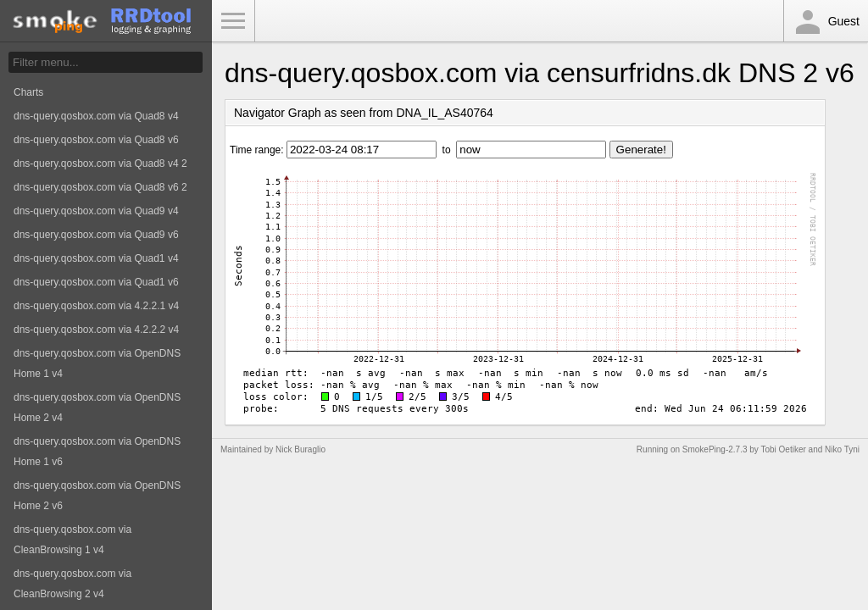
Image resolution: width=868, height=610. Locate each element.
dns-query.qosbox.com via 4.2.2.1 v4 (96, 306)
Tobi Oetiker (783, 449)
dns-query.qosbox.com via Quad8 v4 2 (100, 164)
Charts (28, 92)
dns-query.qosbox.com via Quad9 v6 (96, 235)
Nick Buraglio (300, 449)
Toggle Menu (233, 21)
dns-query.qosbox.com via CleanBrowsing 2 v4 (72, 584)
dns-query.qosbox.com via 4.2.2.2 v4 (96, 330)
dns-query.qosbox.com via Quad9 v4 (96, 211)
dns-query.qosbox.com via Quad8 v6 (96, 140)
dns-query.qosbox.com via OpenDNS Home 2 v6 (97, 496)
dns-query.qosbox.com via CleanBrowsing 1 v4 (72, 540)
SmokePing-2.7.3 (715, 449)
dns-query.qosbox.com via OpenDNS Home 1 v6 (97, 452)
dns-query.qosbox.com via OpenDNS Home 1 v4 (97, 363)
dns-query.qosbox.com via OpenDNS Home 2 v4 (97, 408)
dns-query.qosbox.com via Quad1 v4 (96, 258)
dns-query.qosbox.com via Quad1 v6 (96, 282)
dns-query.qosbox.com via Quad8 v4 (96, 116)
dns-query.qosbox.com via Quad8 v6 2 (100, 187)
